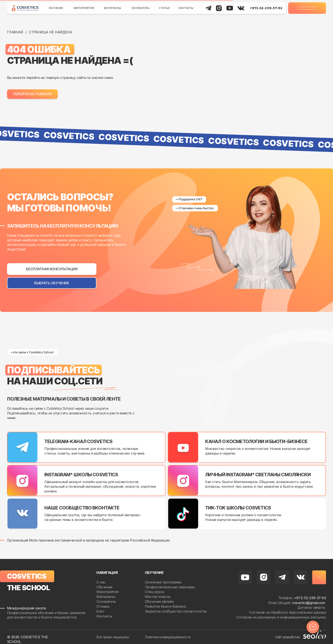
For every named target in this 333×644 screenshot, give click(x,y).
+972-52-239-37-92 (266, 8)
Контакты (186, 8)
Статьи (164, 8)
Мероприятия (84, 8)
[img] (25, 8)
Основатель (141, 8)
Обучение (56, 8)
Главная (15, 32)
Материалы (112, 8)
